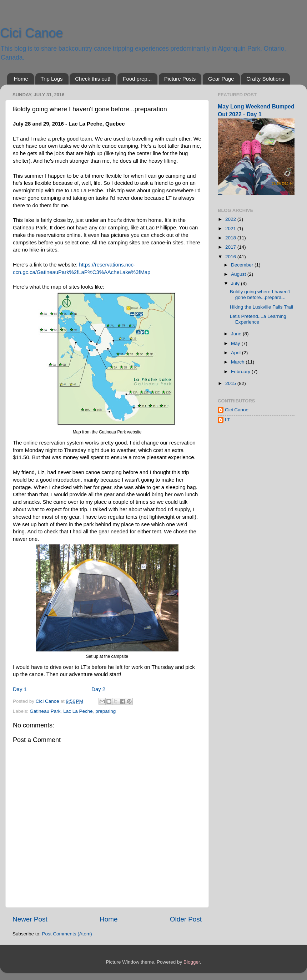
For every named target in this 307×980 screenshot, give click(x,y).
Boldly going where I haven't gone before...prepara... (260, 294)
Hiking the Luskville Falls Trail (261, 307)
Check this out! (93, 79)
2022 (231, 219)
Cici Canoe (31, 33)
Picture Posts (180, 79)
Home (21, 79)
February (241, 372)
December (243, 265)
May (236, 343)
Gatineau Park (45, 711)
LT (228, 420)
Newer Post (30, 919)
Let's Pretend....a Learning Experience (258, 319)
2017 (231, 247)
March (238, 362)
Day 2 (98, 689)
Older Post (186, 919)
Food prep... (137, 79)
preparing (105, 711)
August (239, 274)
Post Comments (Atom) (67, 934)
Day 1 (20, 689)
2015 (231, 383)
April (236, 353)
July (236, 283)
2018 (231, 238)
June (237, 334)
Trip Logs (52, 79)
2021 (231, 229)
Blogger (192, 962)
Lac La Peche (78, 711)
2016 (231, 257)
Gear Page (221, 79)
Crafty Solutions (265, 79)
